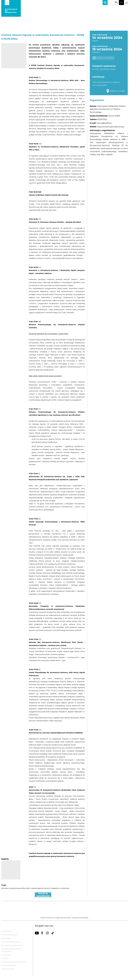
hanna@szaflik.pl (104, 123)
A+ (121, 2)
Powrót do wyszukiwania (43, 895)
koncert (95, 69)
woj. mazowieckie (100, 85)
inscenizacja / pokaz (108, 69)
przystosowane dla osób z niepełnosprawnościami (30, 888)
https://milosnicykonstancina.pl (110, 127)
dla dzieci (5, 888)
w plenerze (65, 888)
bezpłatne (55, 888)
